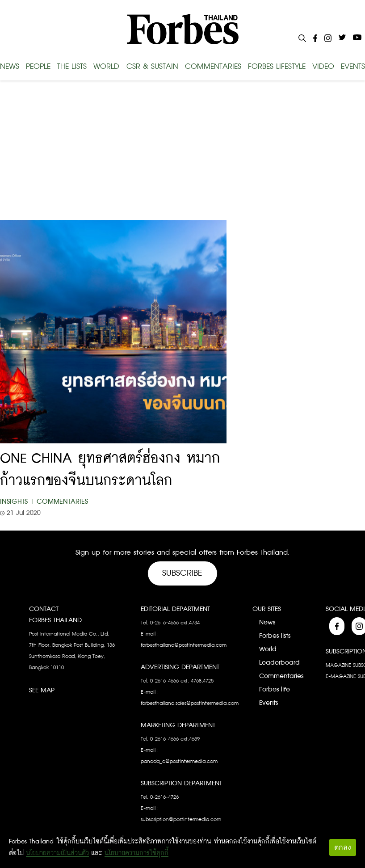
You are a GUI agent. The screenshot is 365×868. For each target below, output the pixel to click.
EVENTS (353, 67)
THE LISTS (72, 67)
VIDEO (323, 67)
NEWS (10, 67)
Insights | (17, 502)
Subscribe (182, 573)
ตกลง (343, 847)
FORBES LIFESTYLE (277, 67)
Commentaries (62, 502)
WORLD (106, 67)
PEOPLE (38, 67)
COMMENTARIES (213, 67)
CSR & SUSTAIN (152, 67)
